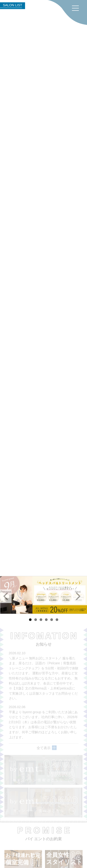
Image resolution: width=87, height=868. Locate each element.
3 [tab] (41, 620)
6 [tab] (57, 620)
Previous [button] (6, 592)
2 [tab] (36, 620)
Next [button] (78, 592)
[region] (43, 595)
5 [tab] (52, 620)
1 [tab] (30, 620)
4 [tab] (46, 620)
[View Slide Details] (43, 595)
